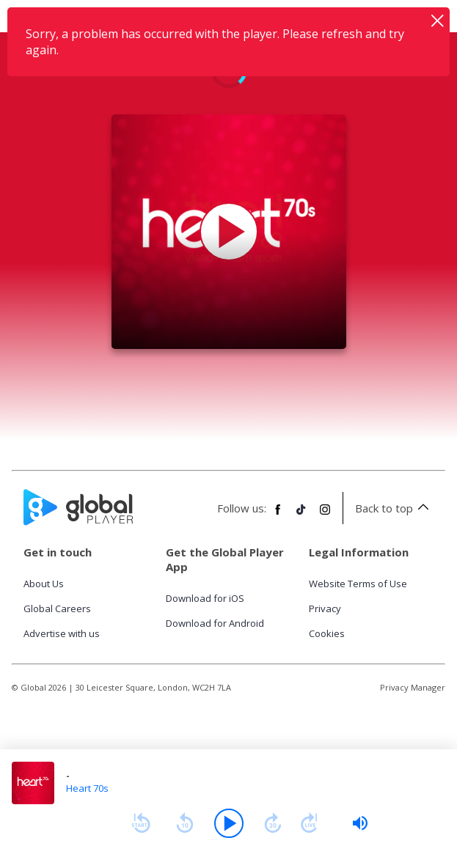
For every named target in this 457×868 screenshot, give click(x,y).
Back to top (394, 508)
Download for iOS (205, 598)
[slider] (360, 823)
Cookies (327, 633)
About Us (44, 584)
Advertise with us (62, 633)
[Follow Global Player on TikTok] (301, 515)
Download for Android (215, 623)
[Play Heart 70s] (229, 232)
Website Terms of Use (358, 584)
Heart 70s (87, 788)
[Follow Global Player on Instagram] (325, 515)
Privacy (325, 608)
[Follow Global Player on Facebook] (278, 515)
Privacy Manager (413, 687)
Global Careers (57, 608)
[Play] (229, 823)
